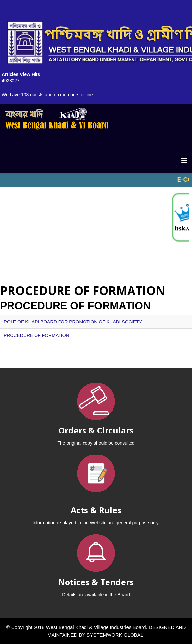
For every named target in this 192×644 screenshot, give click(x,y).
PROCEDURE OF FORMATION (36, 335)
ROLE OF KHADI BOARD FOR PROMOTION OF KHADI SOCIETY (73, 322)
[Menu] (184, 160)
